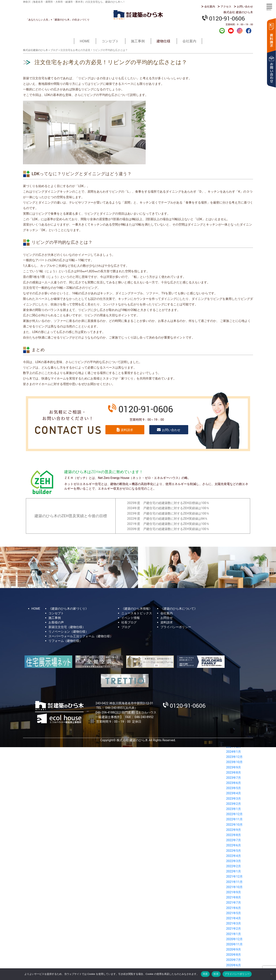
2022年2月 (234, 866)
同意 (205, 974)
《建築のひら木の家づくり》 (68, 609)
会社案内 (210, 7)
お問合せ (167, 618)
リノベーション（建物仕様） (68, 632)
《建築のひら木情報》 (137, 609)
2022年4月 (234, 856)
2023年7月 (234, 778)
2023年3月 (234, 799)
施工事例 (138, 41)
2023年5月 (234, 788)
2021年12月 (234, 877)
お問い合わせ (245, 7)
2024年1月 (234, 752)
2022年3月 (234, 861)
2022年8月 (234, 835)
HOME (85, 41)
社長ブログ (129, 622)
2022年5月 (234, 851)
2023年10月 (234, 762)
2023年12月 (234, 757)
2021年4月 (234, 918)
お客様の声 (56, 622)
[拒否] (271, 974)
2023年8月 (234, 773)
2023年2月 (234, 804)
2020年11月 (234, 944)
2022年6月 (234, 845)
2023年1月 (234, 809)
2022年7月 (234, 840)
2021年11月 (234, 882)
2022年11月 (234, 819)
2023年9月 (234, 767)
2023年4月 (234, 793)
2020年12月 (234, 939)
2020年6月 (234, 965)
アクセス (226, 7)
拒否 (216, 974)
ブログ (126, 627)
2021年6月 (234, 908)
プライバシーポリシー (176, 627)
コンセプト (110, 41)
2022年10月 (234, 825)
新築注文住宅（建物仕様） (67, 627)
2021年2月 (234, 929)
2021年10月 (234, 887)
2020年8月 (234, 955)
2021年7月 (234, 903)
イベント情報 (131, 618)
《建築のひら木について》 (179, 609)
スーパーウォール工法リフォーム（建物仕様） (81, 636)
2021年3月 (234, 923)
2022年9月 (234, 830)
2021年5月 (234, 913)
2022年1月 (234, 871)
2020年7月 (234, 960)
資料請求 (271, 35)
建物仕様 (163, 41)
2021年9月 (234, 892)
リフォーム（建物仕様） (65, 641)
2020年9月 (234, 949)
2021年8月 (234, 897)
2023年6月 (234, 783)
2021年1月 (234, 934)
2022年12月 (234, 814)
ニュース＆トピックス (137, 613)
